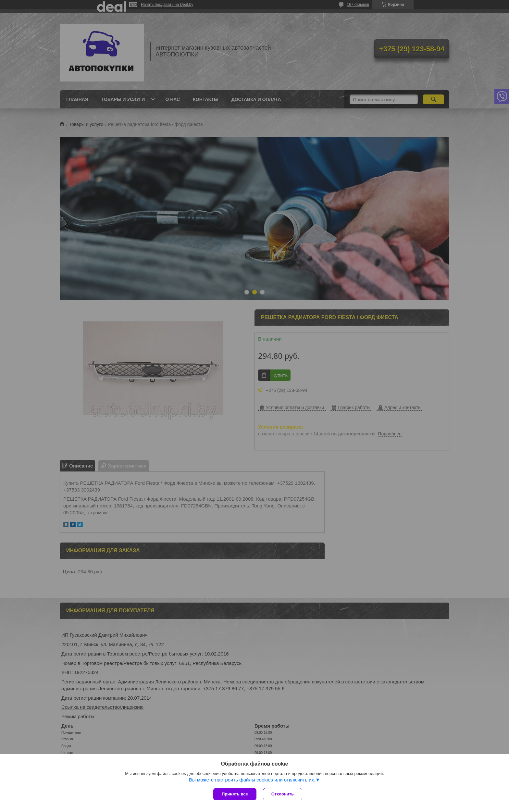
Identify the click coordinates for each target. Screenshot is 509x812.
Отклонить (283, 794)
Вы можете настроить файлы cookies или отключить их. (252, 780)
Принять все (235, 794)
